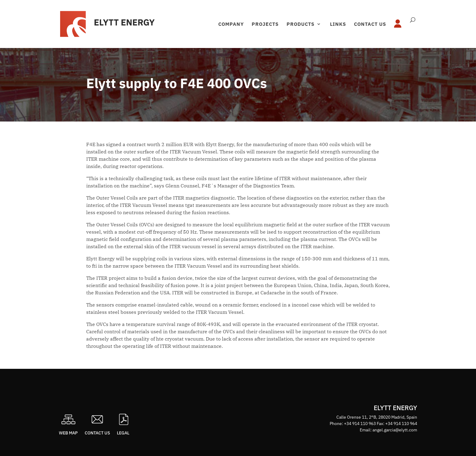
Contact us (370, 24)
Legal (123, 433)
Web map (68, 433)
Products (301, 24)
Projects (265, 24)
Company (231, 24)
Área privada (399, 29)
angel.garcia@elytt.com (395, 430)
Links (338, 24)
